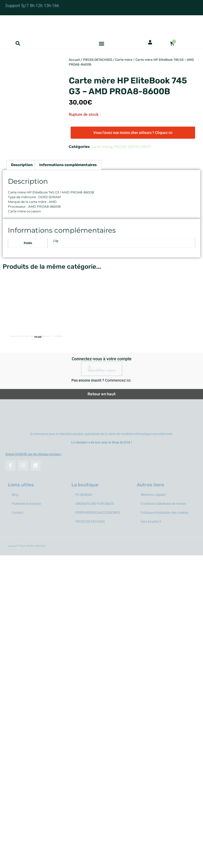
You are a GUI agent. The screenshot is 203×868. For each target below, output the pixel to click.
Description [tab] (22, 165)
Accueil (74, 60)
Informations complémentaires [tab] (68, 165)
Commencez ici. (118, 380)
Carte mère (124, 60)
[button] (18, 44)
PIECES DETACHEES (98, 60)
